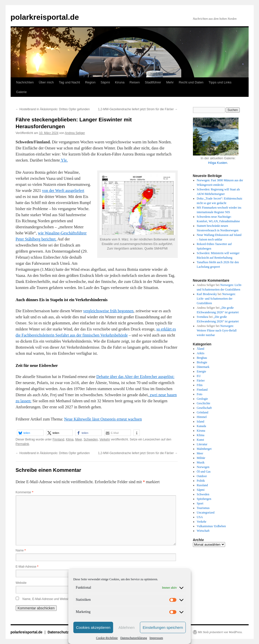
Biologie (202, 362)
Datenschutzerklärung (134, 638)
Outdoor (202, 476)
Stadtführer (153, 82)
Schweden (91, 439)
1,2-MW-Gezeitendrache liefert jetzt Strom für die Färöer (138, 109)
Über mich (46, 82)
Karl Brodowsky (207, 294)
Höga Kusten (218, 163)
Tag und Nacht (69, 82)
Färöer (201, 381)
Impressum (156, 638)
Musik (201, 462)
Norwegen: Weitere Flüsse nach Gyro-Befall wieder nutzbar (217, 330)
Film (200, 385)
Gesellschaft (204, 408)
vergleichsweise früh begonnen (108, 311)
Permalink (22, 444)
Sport (200, 503)
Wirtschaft (203, 531)
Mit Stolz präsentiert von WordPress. (220, 632)
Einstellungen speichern (163, 627)
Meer (79, 439)
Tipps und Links (220, 82)
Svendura (202, 317)
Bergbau (202, 358)
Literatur (202, 444)
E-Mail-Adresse (27, 567)
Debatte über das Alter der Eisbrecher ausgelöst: (135, 377)
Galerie (22, 92)
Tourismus (203, 508)
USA (200, 517)
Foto (200, 394)
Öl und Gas (204, 472)
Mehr (170, 82)
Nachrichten (25, 82)
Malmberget (204, 449)
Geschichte (203, 403)
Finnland (58, 439)
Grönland (202, 412)
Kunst (200, 440)
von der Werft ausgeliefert (63, 191)
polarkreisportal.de (45, 17)
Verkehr (105, 439)
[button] (30, 433)
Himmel (202, 417)
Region (90, 82)
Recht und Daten (191, 82)
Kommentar (25, 492)
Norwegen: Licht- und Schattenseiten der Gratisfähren (216, 299)
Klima (70, 439)
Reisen (135, 82)
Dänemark (203, 367)
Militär (201, 458)
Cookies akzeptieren (93, 627)
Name (21, 550)
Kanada (201, 426)
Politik (201, 481)
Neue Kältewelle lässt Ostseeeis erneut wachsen (103, 419)
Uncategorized (206, 513)
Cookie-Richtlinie (107, 638)
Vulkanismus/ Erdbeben (211, 526)
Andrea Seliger (75, 133)
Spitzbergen (204, 499)
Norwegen (203, 467)
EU (199, 376)
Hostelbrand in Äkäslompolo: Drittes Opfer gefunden (53, 109)
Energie (201, 371)
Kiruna (120, 82)
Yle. (64, 160)
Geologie (202, 399)
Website (21, 583)
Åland (200, 349)
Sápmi (105, 82)
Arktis (201, 353)
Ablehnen (126, 627)
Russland (202, 485)
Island (200, 421)
